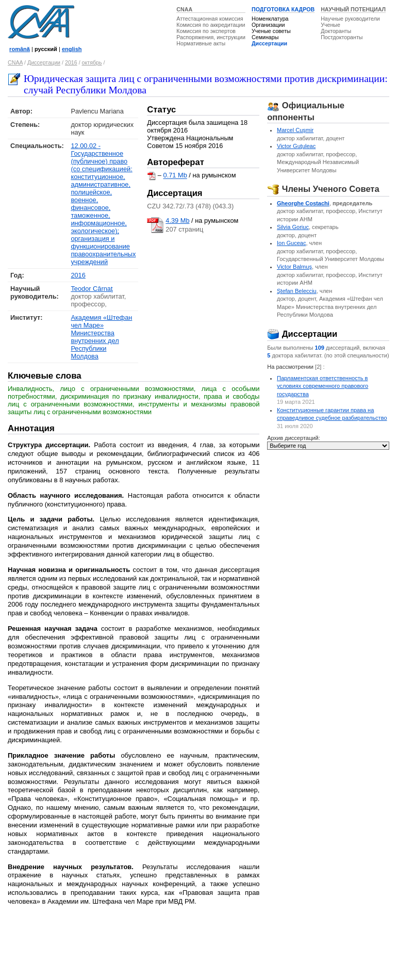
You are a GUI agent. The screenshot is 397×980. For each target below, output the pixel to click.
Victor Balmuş (294, 267)
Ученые (330, 25)
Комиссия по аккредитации (211, 25)
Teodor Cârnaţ (92, 289)
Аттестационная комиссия (210, 19)
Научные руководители (350, 19)
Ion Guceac (292, 243)
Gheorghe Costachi (303, 203)
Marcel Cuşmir (295, 130)
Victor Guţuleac (296, 146)
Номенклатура (270, 19)
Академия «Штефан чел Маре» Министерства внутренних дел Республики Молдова (101, 337)
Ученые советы (271, 31)
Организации (268, 25)
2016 (71, 62)
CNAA (184, 9)
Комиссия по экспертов (206, 31)
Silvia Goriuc (293, 227)
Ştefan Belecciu (297, 291)
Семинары (265, 37)
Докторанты (336, 31)
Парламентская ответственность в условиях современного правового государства (322, 386)
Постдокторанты (342, 37)
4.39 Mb (177, 221)
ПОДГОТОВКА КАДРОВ (283, 9)
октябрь (92, 62)
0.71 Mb (175, 176)
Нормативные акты (201, 43)
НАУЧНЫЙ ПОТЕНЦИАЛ (353, 9)
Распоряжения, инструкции (211, 37)
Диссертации (269, 43)
